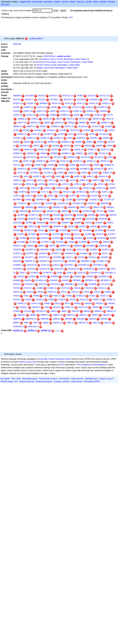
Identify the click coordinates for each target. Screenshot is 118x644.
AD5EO (16, 142)
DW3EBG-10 (86, 261)
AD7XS (77, 146)
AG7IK (73, 169)
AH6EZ (61, 173)
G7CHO (107, 307)
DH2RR (29, 223)
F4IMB (36, 296)
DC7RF (46, 215)
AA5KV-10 (17, 115)
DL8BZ (71, 242)
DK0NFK (45, 227)
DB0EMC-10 (58, 207)
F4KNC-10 (97, 300)
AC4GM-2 (38, 130)
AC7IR (92, 134)
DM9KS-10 (65, 246)
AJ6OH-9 (22, 192)
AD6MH (78, 142)
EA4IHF (66, 277)
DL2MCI (88, 234)
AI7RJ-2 (90, 184)
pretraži (103, 2)
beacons (80, 2)
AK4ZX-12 (67, 192)
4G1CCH (91, 96)
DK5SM (16, 230)
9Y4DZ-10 (93, 103)
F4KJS (73, 300)
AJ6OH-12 (87, 188)
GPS (62, 365)
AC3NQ (26, 130)
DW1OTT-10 (58, 261)
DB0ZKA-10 (52, 211)
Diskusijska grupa (30, 379)
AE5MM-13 (66, 153)
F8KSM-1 (100, 303)
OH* (71, 17)
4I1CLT (106, 100)
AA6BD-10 (65, 115)
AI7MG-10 (53, 184)
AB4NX (47, 123)
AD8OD (16, 150)
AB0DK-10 (47, 119)
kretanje (111, 2)
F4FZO (86, 292)
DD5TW (113, 215)
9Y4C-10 (69, 103)
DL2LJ (77, 234)
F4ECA (30, 292)
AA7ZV (110, 115)
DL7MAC (60, 242)
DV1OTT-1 (30, 257)
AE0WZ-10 (42, 150)
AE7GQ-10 (103, 153)
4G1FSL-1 (29, 100)
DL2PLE (100, 234)
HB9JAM (80, 319)
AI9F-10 (23, 188)
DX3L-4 (23, 273)
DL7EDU (33, 242)
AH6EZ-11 (73, 173)
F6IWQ (77, 303)
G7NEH (16, 311)
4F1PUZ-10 (68, 96)
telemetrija (48, 2)
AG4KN (62, 165)
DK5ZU (41, 230)
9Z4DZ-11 (107, 103)
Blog (19, 379)
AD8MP (99, 146)
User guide (5, 379)
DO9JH (59, 250)
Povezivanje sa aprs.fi (48, 379)
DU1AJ (69, 250)
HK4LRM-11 (18, 327)
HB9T (26, 323)
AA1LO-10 (42, 107)
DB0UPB (23, 211)
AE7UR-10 (85, 157)
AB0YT (59, 119)
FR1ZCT (57, 307)
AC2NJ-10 (96, 126)
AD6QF (89, 142)
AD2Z (70, 138)
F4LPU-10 (35, 303)
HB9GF (95, 315)
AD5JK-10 (39, 142)
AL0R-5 (51, 196)
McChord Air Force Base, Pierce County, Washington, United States (64, 62)
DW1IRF (17, 261)
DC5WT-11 (34, 215)
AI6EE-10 (96, 180)
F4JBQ (69, 296)
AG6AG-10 (85, 165)
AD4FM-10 (81, 138)
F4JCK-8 (17, 300)
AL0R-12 (17, 196)
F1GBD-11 (52, 288)
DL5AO (90, 238)
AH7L (26, 177)
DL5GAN (101, 238)
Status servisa (77, 379)
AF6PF (28, 165)
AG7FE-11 (61, 169)
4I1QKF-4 (31, 103)
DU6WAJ (84, 253)
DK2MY (82, 227)
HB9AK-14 (111, 311)
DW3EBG (72, 261)
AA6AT (42, 115)
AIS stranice (64, 379)
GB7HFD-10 (41, 311)
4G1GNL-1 (55, 100)
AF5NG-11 (91, 161)
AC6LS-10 (35, 134)
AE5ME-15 (31, 153)
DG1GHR (90, 219)
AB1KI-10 (70, 119)
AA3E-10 (89, 107)
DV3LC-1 (70, 257)
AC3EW (108, 126)
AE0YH (54, 150)
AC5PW (87, 130)
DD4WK (92, 215)
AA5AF (53, 111)
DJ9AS (110, 223)
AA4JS (16, 111)
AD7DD (100, 142)
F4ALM (77, 288)
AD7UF (67, 146)
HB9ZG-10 (58, 323)
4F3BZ (80, 96)
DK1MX (71, 227)
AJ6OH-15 (100, 188)
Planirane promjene (44, 382)
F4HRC (108, 292)
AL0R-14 (29, 196)
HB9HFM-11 (31, 319)
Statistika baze (91, 379)
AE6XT (91, 153)
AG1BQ (51, 165)
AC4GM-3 (51, 130)
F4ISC (46, 296)
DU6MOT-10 (70, 253)
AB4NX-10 (59, 123)
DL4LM (67, 238)
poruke (89, 2)
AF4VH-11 (78, 161)
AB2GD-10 (97, 119)
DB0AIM (104, 203)
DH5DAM (41, 223)
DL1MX (21, 234)
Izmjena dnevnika (27, 382)
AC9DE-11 (58, 138)
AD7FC (36, 146)
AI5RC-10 (84, 180)
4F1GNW (30, 96)
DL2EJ (67, 234)
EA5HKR (90, 277)
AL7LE (105, 196)
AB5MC (93, 123)
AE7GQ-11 (18, 157)
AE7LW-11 (45, 157)
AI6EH (108, 180)
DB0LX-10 (98, 207)
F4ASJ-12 (102, 288)
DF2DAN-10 (34, 219)
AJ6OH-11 (74, 188)
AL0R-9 (94, 196)
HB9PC (16, 323)
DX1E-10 (45, 265)
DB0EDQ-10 (43, 207)
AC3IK (16, 130)
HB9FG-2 (71, 315)
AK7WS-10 (81, 192)
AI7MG (41, 184)
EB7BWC (77, 280)
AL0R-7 (73, 196)
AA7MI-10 (98, 115)
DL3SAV (56, 238)
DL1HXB (111, 230)
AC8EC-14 (31, 138)
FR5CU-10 (69, 307)
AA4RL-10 (28, 111)
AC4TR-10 (75, 130)
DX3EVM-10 (89, 269)
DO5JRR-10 (31, 250)
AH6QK (95, 173)
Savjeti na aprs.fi (106, 379)
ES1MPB (93, 284)
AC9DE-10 (45, 138)
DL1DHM (87, 230)
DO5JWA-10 (46, 250)
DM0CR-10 (18, 246)
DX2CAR (31, 269)
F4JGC (28, 300)
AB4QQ (71, 123)
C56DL (28, 200)
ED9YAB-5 (69, 284)
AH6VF (16, 177)
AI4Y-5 (72, 180)
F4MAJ (47, 303)
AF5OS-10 (105, 161)
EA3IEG (32, 277)
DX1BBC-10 (102, 261)
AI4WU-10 (103, 177)
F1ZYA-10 (65, 288)
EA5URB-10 (103, 277)
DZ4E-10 (82, 273)
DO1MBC (90, 246)
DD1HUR (68, 215)
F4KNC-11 (111, 300)
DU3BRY (94, 250)
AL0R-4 (40, 196)
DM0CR (106, 242)
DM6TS (42, 246)
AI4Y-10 (30, 180)
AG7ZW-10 (35, 173)
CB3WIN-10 (41, 200)
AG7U (110, 169)
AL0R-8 (84, 196)
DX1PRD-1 (69, 265)
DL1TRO (56, 234)
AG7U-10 (21, 173)
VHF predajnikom (84, 365)
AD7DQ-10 (24, 146)
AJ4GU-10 (35, 188)
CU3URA (49, 203)
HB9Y (36, 323)
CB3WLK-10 (56, 200)
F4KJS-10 (84, 300)
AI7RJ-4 (101, 184)
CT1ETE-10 (109, 200)
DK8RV (52, 230)
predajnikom (101, 365)
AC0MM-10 (55, 126)
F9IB (47, 307)
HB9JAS (92, 319)
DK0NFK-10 (58, 227)
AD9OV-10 (29, 150)
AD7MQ (56, 146)
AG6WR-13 (47, 169)
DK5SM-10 (29, 230)
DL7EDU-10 (47, 242)
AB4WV (82, 123)
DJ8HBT (99, 223)
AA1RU (54, 107)
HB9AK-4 (22, 315)
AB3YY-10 (22, 123)
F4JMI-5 (62, 300)
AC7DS (61, 134)
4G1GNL (42, 100)
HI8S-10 (108, 323)
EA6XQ (28, 280)
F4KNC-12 (22, 303)
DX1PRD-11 (99, 265)
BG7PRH (17, 200)
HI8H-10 (96, 323)
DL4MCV (79, 238)
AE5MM (54, 153)
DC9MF (57, 215)
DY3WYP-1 (48, 273)
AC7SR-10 (104, 134)
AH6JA (84, 173)
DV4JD (81, 257)
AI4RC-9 (91, 177)
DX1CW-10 (32, 265)
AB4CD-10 (35, 123)
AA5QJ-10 (31, 115)
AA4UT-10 (41, 111)
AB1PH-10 (84, 119)
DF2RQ (47, 219)
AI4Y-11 (41, 180)
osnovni (65, 2)
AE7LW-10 (31, 157)
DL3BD (23, 238)
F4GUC (97, 292)
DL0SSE (63, 230)
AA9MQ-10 (22, 119)
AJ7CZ (56, 192)
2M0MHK (17, 96)
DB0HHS (72, 207)
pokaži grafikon (36, 38)
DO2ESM (103, 246)
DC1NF (75, 211)
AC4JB (63, 130)
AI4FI (67, 177)
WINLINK (17, 44)
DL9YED (95, 242)
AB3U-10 (110, 119)
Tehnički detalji (7, 382)
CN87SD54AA (49, 56)
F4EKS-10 (52, 292)
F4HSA (16, 296)
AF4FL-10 (27, 161)
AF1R (110, 157)
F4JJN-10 (40, 300)
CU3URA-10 (63, 203)
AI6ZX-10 (17, 184)
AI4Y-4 (62, 180)
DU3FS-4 (31, 253)
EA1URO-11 (110, 273)
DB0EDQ (29, 207)
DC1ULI (100, 211)
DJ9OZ (21, 227)
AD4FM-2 (94, 138)
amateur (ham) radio (28, 362)
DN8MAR (78, 246)
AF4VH (53, 161)
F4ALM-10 (89, 288)
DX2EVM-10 (74, 269)
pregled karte (25, 2)
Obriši (63, 11)
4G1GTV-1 (68, 100)
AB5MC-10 (106, 123)
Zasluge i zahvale (61, 382)
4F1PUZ (42, 96)
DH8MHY (66, 223)
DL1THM (44, 234)
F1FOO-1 (28, 288)
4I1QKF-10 (18, 103)
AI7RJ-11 (66, 184)
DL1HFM (99, 230)
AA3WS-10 (102, 107)
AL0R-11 (106, 192)
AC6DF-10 (22, 134)
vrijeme (57, 2)
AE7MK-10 (72, 157)
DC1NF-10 (87, 211)
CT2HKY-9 (22, 203)
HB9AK (87, 311)
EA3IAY (21, 277)
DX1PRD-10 (84, 265)
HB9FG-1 (45, 315)
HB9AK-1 (98, 311)
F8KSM (88, 303)
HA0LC (54, 311)
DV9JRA (104, 257)
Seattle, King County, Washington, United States (57, 68)
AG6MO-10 (109, 165)
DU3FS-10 (18, 253)
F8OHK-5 (36, 307)
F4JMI (51, 300)
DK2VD (93, 227)
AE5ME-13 (18, 153)
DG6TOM (17, 223)
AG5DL (72, 165)
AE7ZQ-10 (99, 157)
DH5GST (53, 223)
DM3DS (31, 246)
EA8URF (54, 280)
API (16, 382)
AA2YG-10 (77, 107)
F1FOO (16, 288)
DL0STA (75, 230)
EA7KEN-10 (40, 280)
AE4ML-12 (92, 150)
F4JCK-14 (104, 296)
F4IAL (26, 296)
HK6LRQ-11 (33, 327)
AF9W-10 (39, 165)
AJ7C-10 (45, 192)
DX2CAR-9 (59, 269)
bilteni (96, 2)
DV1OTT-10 (44, 257)
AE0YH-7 (66, 150)
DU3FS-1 (106, 250)
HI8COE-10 (83, 323)
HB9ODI (104, 319)
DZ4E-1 (70, 273)
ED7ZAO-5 (56, 284)
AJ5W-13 (48, 188)
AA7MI (87, 115)
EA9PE (65, 280)
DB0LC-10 (85, 207)
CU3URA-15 (78, 203)
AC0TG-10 (69, 126)
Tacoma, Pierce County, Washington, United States (58, 65)
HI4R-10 (70, 323)
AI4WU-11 (17, 180)
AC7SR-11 (18, 138)
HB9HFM (17, 319)
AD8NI (110, 146)
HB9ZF (46, 323)
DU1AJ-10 (81, 250)
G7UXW (28, 311)
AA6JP (77, 115)
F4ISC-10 (57, 296)
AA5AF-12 (78, 111)
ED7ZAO (43, 284)
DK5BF (104, 227)
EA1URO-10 (95, 273)
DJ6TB (88, 223)
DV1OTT (17, 257)
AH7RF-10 (37, 177)
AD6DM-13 (66, 142)
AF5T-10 (17, 165)
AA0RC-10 (28, 107)
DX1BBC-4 (18, 265)
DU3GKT (43, 253)
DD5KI (102, 215)
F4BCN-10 (18, 292)
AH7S (49, 177)
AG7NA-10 (99, 169)
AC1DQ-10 (83, 126)
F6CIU (57, 303)
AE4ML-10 (79, 150)
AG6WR (35, 169)
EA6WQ (16, 280)
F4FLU (64, 292)
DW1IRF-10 (30, 261)
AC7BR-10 (48, 134)
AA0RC (16, 107)
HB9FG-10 (58, 315)
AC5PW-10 (99, 130)
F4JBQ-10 (81, 296)
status (73, 2)
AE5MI (43, 153)
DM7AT (52, 246)
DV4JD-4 (93, 257)
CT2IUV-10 (36, 203)
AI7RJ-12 (78, 184)
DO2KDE (17, 250)
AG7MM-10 (85, 169)
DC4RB (111, 211)
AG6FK (97, 165)
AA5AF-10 (64, 111)
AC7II (71, 134)
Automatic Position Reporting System (55, 359)
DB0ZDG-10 (37, 211)
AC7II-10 (81, 134)
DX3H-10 (102, 269)
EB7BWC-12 (106, 280)
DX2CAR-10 (45, 269)
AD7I (46, 146)
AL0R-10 (94, 192)
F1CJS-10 (105, 284)
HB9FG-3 (83, 315)
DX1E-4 (57, 265)
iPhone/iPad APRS (92, 382)
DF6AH (68, 219)
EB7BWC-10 (91, 280)
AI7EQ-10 (30, 184)
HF (95, 365)
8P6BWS (44, 103)
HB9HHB (44, 319)
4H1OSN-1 (94, 100)
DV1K (95, 253)
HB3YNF (75, 311)
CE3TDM (80, 200)
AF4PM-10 (41, 161)
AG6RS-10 (22, 169)
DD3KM (80, 215)
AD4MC (106, 138)
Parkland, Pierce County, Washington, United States (64, 59)
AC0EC (43, 126)
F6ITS (67, 303)
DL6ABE (21, 242)
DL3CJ (33, 238)
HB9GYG (107, 315)
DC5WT (21, 215)
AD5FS (27, 142)
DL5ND (113, 238)
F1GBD (40, 288)
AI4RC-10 (78, 177)
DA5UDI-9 (92, 203)
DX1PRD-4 (18, 269)
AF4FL (16, 161)
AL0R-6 (62, 196)
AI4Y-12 (52, 180)
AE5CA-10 (106, 150)
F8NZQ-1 (24, 307)
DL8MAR (83, 242)
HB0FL (64, 311)
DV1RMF (57, 257)
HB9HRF (68, 319)
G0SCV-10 (83, 307)
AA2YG (64, 107)
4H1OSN (81, 100)
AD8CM (88, 146)
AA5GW (103, 111)
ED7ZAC (17, 284)
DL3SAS (44, 238)
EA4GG (43, 277)
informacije (37, 2)
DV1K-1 (105, 253)
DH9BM (77, 223)
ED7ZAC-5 (30, 284)
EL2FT (81, 284)
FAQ (13, 379)
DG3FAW (103, 219)
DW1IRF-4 (44, 261)
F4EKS (40, 292)
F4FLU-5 (75, 292)
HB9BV (33, 315)
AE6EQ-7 (79, 153)
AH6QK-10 (107, 173)
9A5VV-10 (56, 103)
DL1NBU (32, 234)
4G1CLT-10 (104, 96)
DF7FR (79, 219)
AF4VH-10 (64, 161)
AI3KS (58, 177)
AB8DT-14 (31, 126)
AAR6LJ (35, 119)
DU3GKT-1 (56, 253)
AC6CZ (111, 130)
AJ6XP (34, 192)
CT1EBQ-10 (94, 200)
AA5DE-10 (91, 111)
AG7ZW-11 (48, 173)
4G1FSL (17, 100)
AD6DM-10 (52, 142)
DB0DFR (17, 207)
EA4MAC (78, 277)
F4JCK (92, 296)
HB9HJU (57, 319)
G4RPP (95, 307)
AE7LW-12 (58, 157)
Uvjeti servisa (76, 382)
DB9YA (64, 211)
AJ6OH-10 (61, 188)
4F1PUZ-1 (54, 96)
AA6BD (53, 115)
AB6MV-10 (18, 126)
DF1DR (21, 219)
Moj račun (5, 5)
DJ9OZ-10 (32, 227)
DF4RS (57, 219)
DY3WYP (35, 273)
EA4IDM (54, 277)
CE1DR (69, 200)
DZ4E (60, 273)
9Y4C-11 (81, 103)
